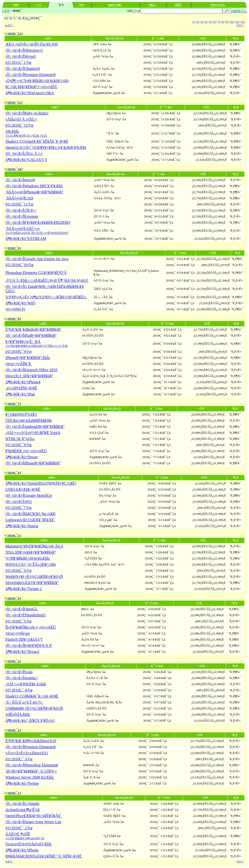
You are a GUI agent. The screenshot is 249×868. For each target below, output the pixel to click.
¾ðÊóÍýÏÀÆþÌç (18, 714)
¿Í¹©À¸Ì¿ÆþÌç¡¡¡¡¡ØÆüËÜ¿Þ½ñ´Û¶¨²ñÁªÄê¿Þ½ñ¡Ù (47, 280)
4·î (206, 22)
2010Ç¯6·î (14, 473)
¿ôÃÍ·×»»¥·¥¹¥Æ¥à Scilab (26, 684)
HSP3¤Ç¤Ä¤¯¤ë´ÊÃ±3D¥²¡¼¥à (31, 564)
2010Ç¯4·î (14, 598)
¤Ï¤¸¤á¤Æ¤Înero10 (20, 180)
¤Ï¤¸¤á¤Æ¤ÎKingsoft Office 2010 (31, 370)
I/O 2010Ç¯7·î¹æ (18, 508)
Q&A (152, 5)
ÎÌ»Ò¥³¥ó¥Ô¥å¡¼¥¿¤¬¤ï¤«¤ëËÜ (31, 627)
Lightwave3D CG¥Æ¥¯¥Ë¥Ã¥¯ (30, 520)
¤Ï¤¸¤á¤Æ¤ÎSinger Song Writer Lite (33, 822)
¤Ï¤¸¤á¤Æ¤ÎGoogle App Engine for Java (37, 259)
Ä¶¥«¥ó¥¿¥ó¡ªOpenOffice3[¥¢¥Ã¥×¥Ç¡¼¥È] (41, 483)
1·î (194, 22)
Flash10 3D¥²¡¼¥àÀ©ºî (24, 639)
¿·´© (38, 5)
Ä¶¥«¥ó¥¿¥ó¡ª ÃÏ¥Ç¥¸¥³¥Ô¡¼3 (30, 721)
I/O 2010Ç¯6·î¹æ (18, 571)
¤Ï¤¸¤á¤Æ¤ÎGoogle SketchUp (29, 495)
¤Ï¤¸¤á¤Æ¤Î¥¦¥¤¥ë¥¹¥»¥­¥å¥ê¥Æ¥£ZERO (38, 222)
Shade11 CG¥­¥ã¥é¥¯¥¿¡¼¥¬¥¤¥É (32, 696)
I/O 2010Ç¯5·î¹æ (18, 621)
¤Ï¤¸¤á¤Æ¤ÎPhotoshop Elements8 (32, 765)
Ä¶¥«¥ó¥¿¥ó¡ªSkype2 (22, 652)
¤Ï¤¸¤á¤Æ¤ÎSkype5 (21, 56)
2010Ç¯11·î (15, 102)
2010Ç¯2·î (14, 730)
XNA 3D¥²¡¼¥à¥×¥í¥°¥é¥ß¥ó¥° (31, 552)
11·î (237, 22)
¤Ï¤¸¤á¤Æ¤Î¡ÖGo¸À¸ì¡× (24, 154)
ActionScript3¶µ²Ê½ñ (22, 810)
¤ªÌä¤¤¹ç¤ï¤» (218, 5)
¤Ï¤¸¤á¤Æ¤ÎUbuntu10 (22, 69)
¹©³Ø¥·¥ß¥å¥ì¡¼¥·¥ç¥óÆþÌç (28, 558)
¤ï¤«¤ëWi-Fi (15, 309)
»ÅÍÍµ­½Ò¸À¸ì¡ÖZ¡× (21, 119)
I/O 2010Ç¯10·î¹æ (19, 265)
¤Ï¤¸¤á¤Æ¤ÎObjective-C (24, 50)
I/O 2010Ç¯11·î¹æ (19, 204)
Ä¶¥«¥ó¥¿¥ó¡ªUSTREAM (26, 239)
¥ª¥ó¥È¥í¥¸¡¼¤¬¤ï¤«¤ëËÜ (26, 451)
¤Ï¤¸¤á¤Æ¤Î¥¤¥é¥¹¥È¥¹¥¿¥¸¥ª (29, 646)
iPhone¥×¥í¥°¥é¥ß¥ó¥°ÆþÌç (28, 358)
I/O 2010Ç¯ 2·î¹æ (19, 828)
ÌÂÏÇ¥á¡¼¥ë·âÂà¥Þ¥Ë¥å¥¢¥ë (29, 420)
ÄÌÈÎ (178, 5)
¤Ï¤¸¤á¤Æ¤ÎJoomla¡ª (22, 678)
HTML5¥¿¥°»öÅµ (20, 439)
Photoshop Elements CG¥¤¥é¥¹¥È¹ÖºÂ (36, 273)
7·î (219, 22)
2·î (198, 22)
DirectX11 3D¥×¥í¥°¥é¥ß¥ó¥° (29, 376)
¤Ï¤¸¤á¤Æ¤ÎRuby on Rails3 (27, 113)
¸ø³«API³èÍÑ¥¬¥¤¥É (21, 388)
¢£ (6, 33)
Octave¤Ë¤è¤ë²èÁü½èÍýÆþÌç (29, 844)
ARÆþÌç (26, 133)
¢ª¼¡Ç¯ (240, 25)
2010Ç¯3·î (14, 661)
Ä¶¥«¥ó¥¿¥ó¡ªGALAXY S (26, 160)
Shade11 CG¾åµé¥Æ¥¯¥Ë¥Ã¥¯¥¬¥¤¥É (37, 141)
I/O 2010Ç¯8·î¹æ (18, 445)
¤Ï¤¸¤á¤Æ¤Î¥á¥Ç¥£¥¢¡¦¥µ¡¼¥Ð (30, 514)
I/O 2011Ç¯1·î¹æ (18, 62)
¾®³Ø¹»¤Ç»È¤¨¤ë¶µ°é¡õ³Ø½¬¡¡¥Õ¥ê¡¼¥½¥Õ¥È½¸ (46, 297)
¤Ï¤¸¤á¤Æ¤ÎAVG (19, 502)
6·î (214, 22)
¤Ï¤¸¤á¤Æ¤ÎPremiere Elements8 (31, 747)
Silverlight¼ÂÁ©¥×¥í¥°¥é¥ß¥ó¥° (32, 583)
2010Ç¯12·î (15, 33)
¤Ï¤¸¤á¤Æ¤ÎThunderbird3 (25, 615)
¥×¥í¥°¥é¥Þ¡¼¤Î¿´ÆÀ (36, 344)
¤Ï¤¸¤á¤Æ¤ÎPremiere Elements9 (31, 75)
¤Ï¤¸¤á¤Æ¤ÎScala (19, 672)
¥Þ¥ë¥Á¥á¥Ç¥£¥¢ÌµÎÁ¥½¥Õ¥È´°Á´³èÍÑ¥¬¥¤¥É (44, 856)
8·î (223, 22)
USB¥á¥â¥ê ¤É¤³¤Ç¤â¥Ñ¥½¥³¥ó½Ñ (34, 708)
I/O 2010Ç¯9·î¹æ (18, 352)
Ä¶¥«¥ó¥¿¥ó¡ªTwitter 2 (24, 589)
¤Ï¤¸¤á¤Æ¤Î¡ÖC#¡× (21, 210)
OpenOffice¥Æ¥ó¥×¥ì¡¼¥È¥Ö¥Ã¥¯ (34, 816)
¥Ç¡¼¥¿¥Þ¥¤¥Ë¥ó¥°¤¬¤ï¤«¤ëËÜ (31, 87)
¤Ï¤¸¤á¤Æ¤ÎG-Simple (22, 804)
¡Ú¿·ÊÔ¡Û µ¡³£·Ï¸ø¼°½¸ (24, 702)
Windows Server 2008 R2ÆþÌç (30, 777)
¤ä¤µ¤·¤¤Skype (18, 633)
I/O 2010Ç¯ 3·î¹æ (19, 759)
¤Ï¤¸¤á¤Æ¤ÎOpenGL (22, 609)
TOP (16, 5)
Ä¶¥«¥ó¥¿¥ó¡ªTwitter (22, 783)
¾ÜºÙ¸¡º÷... (240, 11)
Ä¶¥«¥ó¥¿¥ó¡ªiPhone (22, 850)
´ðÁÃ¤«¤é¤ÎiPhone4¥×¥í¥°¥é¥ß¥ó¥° (34, 192)
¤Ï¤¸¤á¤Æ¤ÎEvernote (22, 216)
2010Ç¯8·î (14, 319)
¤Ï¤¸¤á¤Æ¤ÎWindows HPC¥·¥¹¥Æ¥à (34, 186)
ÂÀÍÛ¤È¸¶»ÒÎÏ (25, 836)
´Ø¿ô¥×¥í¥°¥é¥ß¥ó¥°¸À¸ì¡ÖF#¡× (31, 771)
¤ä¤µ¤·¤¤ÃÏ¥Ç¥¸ (19, 364)
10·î (232, 22)
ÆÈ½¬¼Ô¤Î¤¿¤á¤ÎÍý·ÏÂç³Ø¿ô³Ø (31, 44)
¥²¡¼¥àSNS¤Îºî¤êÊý (21, 414)
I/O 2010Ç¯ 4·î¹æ (19, 690)
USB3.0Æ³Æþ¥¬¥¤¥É (23, 489)
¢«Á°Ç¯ (9, 25)
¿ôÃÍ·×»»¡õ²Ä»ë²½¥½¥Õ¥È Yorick (33, 433)
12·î (243, 22)
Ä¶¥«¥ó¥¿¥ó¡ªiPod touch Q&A (30, 93)
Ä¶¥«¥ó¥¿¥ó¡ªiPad (20, 394)
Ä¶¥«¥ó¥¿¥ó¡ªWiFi (20, 303)
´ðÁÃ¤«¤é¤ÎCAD (19, 198)
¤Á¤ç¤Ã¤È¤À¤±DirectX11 (27, 753)
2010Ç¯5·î (14, 535)
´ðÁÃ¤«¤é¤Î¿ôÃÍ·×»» (37, 231)
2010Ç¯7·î (14, 404)
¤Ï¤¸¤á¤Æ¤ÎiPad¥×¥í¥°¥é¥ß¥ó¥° (31, 335)
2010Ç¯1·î (14, 793)
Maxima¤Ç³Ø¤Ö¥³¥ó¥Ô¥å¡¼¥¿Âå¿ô (34, 546)
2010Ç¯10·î (15, 169)
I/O (81, 5)
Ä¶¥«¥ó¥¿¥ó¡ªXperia (22, 526)
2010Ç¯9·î (14, 248)
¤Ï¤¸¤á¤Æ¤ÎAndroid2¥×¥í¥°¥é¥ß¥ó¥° (35, 427)
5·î (210, 22)
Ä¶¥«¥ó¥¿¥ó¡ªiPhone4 (23, 382)
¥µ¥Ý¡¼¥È (115, 5)
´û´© (7, 11)
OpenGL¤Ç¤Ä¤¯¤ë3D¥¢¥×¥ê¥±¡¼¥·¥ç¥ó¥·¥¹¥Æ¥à (46, 147)
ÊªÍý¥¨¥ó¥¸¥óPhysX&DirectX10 (31, 741)
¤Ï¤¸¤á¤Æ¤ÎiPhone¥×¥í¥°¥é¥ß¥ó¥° (33, 463)
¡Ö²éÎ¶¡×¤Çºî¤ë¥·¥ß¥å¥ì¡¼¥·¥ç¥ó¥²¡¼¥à (37, 81)
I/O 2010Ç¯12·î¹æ (19, 125)
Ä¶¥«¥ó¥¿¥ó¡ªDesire (22, 457)
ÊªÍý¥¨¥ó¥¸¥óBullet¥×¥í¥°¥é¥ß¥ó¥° (33, 329)
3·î (202, 22)
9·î (227, 22)
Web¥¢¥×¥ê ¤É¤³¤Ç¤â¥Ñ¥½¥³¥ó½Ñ (34, 577)
